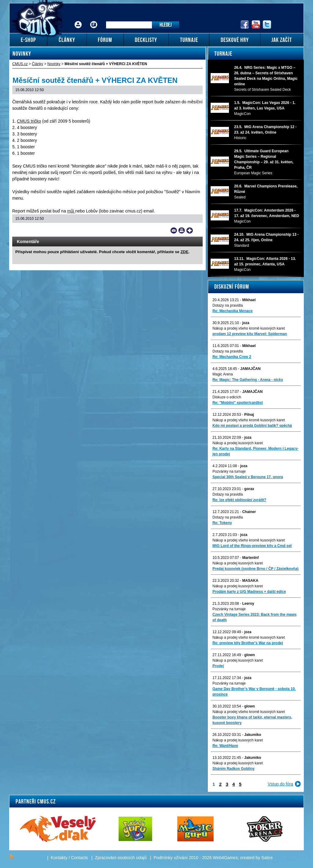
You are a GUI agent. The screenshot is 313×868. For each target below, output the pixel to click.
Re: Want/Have (225, 746)
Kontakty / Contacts (69, 858)
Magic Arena (223, 374)
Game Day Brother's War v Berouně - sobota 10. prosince (254, 692)
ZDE (184, 252)
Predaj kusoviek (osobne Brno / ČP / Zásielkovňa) (256, 569)
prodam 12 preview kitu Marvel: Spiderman (250, 334)
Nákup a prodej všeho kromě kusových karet (249, 328)
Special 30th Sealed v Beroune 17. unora (248, 477)
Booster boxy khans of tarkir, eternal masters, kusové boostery (252, 720)
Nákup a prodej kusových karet (238, 443)
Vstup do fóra (280, 784)
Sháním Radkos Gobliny (234, 769)
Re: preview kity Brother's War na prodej (248, 643)
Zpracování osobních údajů (121, 858)
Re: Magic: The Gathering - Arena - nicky (248, 380)
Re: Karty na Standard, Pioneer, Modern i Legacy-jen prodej (255, 451)
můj (71, 211)
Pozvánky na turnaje (229, 471)
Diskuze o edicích (227, 397)
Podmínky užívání (171, 858)
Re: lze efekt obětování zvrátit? (239, 500)
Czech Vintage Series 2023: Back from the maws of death (254, 617)
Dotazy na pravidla (228, 305)
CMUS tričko (29, 121)
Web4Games (225, 858)
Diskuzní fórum (232, 286)
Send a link (174, 231)
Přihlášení (78, 20)
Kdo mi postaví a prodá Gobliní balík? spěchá (252, 426)
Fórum (94, 20)
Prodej (218, 666)
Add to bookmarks (190, 231)
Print (182, 231)
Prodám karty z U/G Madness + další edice (249, 592)
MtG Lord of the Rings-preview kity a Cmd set (252, 546)
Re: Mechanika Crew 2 (232, 357)
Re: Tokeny (222, 523)
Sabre (267, 858)
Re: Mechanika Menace (232, 311)
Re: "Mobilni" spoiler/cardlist (238, 403)
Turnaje (223, 54)
